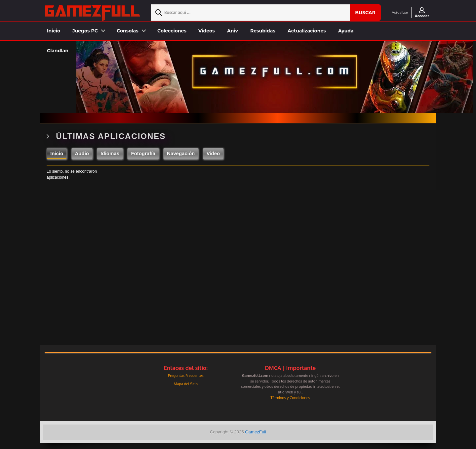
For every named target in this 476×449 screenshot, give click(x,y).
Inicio (54, 31)
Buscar (365, 13)
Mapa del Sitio (186, 384)
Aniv (233, 31)
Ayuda (346, 31)
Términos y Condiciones (290, 398)
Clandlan (58, 51)
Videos (207, 31)
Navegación (181, 153)
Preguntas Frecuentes (186, 375)
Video (213, 153)
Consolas (128, 31)
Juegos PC (85, 31)
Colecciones (172, 31)
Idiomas (110, 153)
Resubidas (263, 31)
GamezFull (256, 432)
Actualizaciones (307, 31)
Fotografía (143, 153)
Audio (82, 153)
